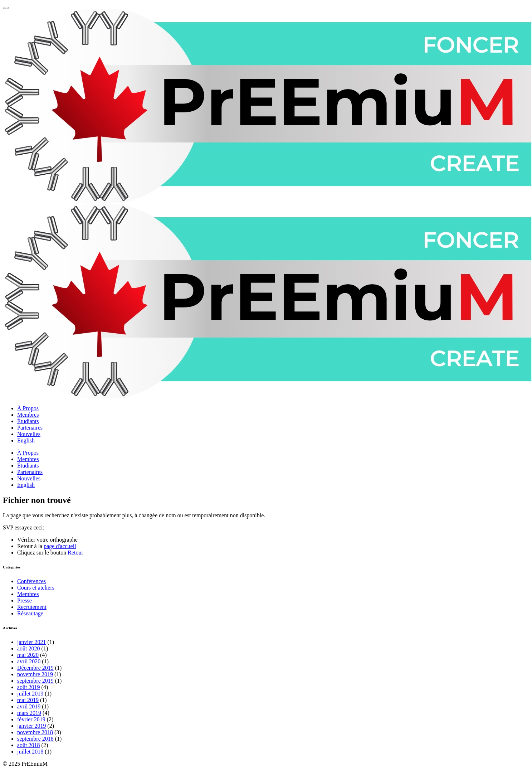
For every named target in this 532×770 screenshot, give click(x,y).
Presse (25, 600)
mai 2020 (28, 655)
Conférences (31, 581)
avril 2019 (29, 706)
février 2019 (31, 719)
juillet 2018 (30, 752)
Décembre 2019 (35, 668)
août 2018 (29, 745)
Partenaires (30, 428)
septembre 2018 (35, 739)
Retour (75, 553)
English (26, 440)
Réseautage (30, 613)
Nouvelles (29, 434)
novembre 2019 (35, 674)
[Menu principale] (6, 8)
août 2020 (29, 648)
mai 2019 (28, 700)
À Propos (28, 408)
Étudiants (28, 421)
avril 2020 (29, 661)
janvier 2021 (31, 642)
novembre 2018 (35, 732)
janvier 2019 (31, 726)
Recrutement (32, 607)
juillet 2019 (30, 694)
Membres (28, 415)
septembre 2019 (35, 681)
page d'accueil (60, 546)
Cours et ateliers (36, 588)
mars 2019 (29, 713)
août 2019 (29, 687)
